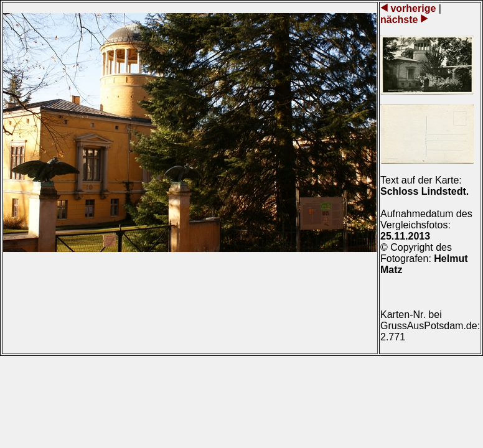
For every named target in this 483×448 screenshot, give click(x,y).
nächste (401, 20)
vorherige (413, 8)
